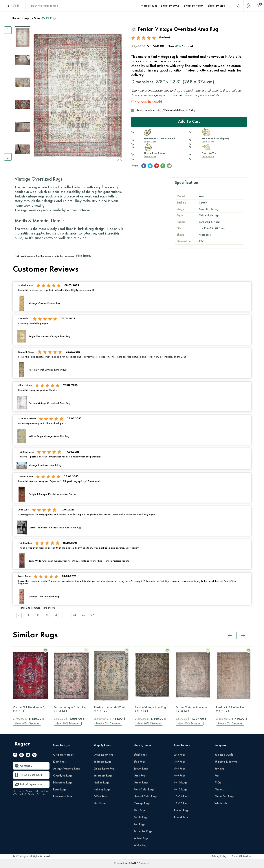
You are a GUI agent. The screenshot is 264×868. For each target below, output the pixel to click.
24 (74, 615)
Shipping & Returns (226, 762)
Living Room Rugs (104, 755)
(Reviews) (165, 37)
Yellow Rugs (141, 838)
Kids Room (100, 804)
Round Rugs (181, 818)
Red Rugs (139, 825)
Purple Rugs (141, 818)
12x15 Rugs (181, 804)
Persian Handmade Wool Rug (112, 709)
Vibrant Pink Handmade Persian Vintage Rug (31, 709)
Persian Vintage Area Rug (152, 709)
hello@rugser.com (31, 784)
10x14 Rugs (181, 797)
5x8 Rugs (180, 769)
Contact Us (27, 766)
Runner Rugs (181, 811)
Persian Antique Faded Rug (71, 709)
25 (83, 615)
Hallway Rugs (102, 790)
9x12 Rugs (181, 790)
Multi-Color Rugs (144, 790)
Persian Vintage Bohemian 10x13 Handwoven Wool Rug (194, 709)
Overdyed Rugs (63, 776)
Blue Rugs (140, 762)
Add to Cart (189, 122)
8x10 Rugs (181, 783)
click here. (83, 256)
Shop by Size (216, 6)
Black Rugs (140, 755)
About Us (220, 790)
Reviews (219, 769)
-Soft (133, 863)
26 (93, 615)
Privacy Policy (219, 856)
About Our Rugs (224, 797)
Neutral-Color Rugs (145, 797)
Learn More (150, 142)
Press (218, 776)
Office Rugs (100, 797)
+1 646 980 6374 (31, 775)
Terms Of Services (242, 856)
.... (65, 615)
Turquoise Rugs (143, 832)
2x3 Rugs (180, 755)
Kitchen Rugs (101, 783)
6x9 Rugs (180, 776)
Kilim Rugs (59, 762)
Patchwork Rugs (63, 797)
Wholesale (221, 804)
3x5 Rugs (180, 762)
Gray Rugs (140, 776)
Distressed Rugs (63, 783)
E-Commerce (143, 863)
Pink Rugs (140, 811)
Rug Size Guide (224, 755)
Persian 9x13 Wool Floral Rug (234, 709)
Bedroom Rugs (102, 762)
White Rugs (141, 845)
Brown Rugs (141, 769)
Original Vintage (63, 755)
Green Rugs (141, 783)
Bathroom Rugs (103, 776)
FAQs (218, 783)
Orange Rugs (142, 804)
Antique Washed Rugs (66, 769)
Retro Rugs (60, 790)
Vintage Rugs (149, 6)
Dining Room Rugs (104, 769)
